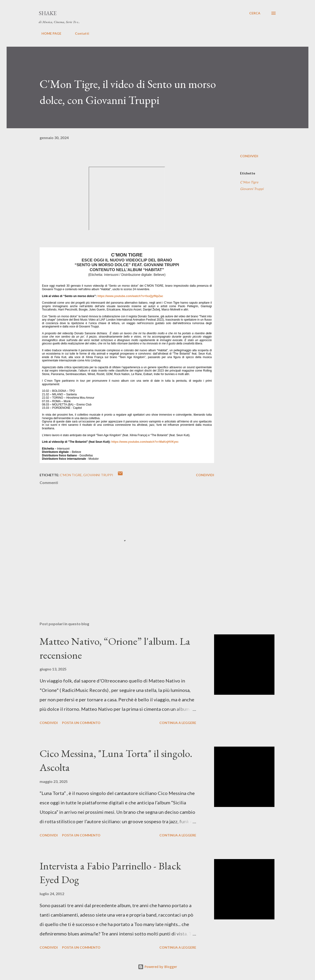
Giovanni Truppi (252, 189)
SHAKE (48, 13)
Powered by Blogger (157, 967)
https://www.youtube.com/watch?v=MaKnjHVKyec (145, 442)
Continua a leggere (178, 723)
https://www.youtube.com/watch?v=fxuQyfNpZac (130, 296)
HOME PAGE (49, 33)
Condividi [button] (249, 156)
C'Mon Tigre (249, 182)
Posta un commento (81, 723)
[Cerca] (255, 13)
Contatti (79, 33)
